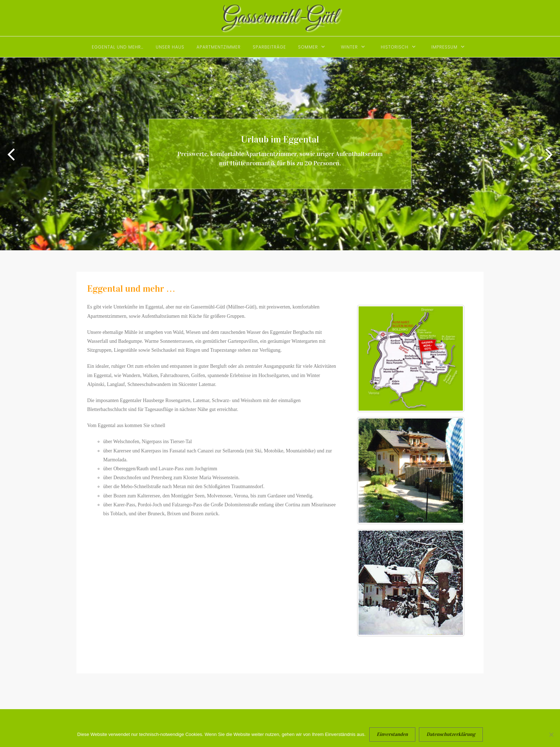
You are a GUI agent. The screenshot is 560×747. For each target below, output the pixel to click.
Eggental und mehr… (118, 47)
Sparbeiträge (269, 47)
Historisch (395, 47)
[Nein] (551, 738)
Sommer (308, 47)
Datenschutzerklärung (451, 734)
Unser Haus (170, 47)
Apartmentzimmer (219, 47)
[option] (280, 154)
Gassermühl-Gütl (280, 18)
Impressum (444, 47)
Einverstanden (392, 734)
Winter (349, 47)
